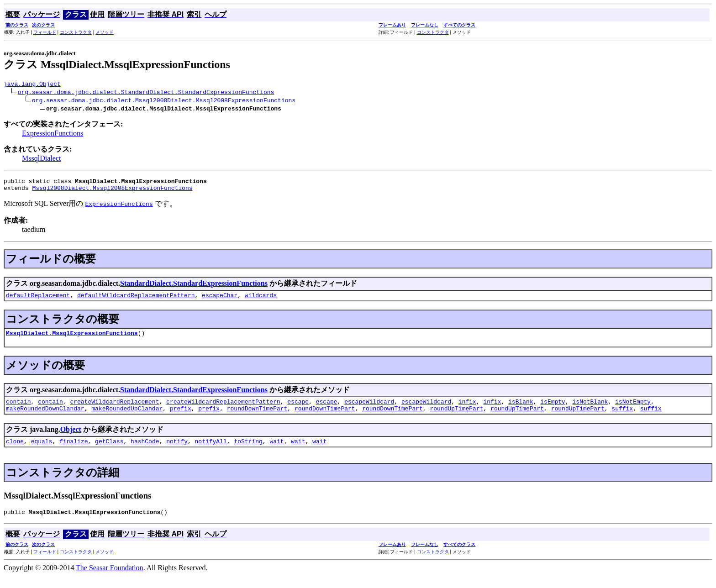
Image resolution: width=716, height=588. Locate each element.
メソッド (105, 32)
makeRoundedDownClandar (45, 418)
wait (276, 452)
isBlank (521, 409)
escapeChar (220, 300)
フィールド (45, 32)
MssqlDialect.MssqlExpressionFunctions (72, 340)
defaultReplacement (38, 300)
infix (467, 409)
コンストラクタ (76, 32)
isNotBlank (590, 409)
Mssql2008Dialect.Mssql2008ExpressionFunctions (112, 192)
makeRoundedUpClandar (127, 418)
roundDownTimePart (257, 418)
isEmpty (553, 409)
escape (298, 409)
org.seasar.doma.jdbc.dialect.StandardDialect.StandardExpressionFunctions (146, 93)
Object (71, 439)
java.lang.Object (32, 85)
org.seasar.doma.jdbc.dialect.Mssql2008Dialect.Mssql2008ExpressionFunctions (164, 101)
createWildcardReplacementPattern (223, 409)
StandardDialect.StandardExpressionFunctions (194, 287)
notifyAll (211, 452)
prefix (181, 418)
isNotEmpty (633, 409)
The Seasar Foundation (110, 580)
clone (15, 452)
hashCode (145, 452)
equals (42, 452)
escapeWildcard (369, 409)
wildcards (261, 300)
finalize (74, 452)
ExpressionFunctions (53, 134)
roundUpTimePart (456, 418)
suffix (622, 418)
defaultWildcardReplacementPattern (136, 300)
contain (18, 409)
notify (177, 452)
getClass (109, 452)
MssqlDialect (41, 160)
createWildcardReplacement (114, 409)
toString (248, 452)
